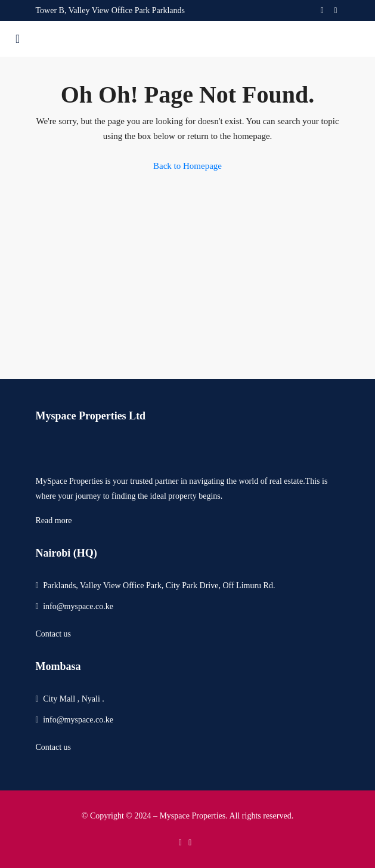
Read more (54, 521)
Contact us (54, 634)
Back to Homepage (187, 166)
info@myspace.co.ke (78, 606)
